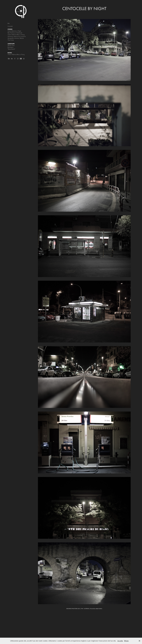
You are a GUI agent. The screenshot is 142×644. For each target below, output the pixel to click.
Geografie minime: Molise (16, 38)
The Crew (11, 40)
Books (10, 53)
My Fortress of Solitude (15, 33)
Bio (9, 23)
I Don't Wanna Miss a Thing (16, 35)
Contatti (10, 26)
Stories (10, 29)
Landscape (11, 44)
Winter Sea (11, 45)
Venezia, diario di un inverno (17, 36)
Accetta (120, 641)
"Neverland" (11, 49)
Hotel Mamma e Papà (14, 31)
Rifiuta (126, 641)
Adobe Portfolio (99, 609)
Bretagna (10, 47)
